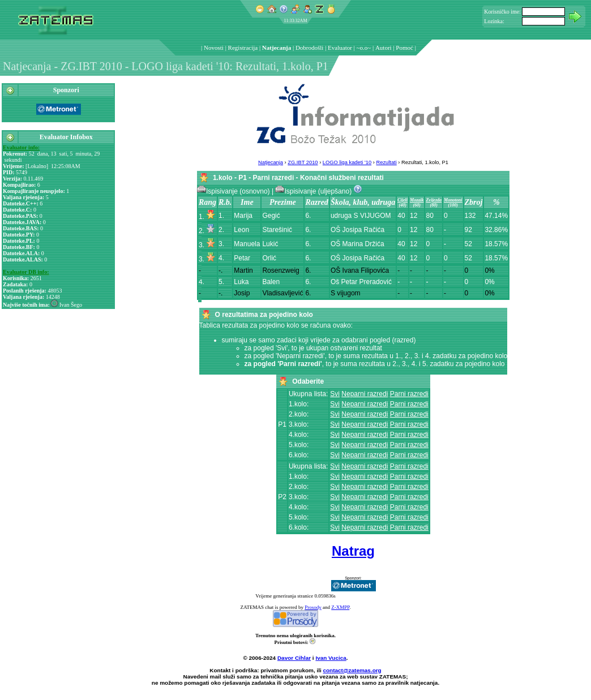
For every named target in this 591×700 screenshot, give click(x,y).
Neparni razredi (365, 394)
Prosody (313, 607)
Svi (335, 394)
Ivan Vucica (331, 658)
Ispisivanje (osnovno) (234, 191)
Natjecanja (277, 48)
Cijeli (402, 200)
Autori (384, 48)
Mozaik (417, 200)
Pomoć (404, 48)
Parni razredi (409, 394)
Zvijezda (434, 200)
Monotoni (453, 200)
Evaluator (340, 48)
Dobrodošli (310, 48)
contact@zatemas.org (352, 670)
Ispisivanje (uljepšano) (314, 191)
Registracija (243, 48)
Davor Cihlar (294, 658)
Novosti (214, 48)
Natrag (353, 551)
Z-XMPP (340, 607)
